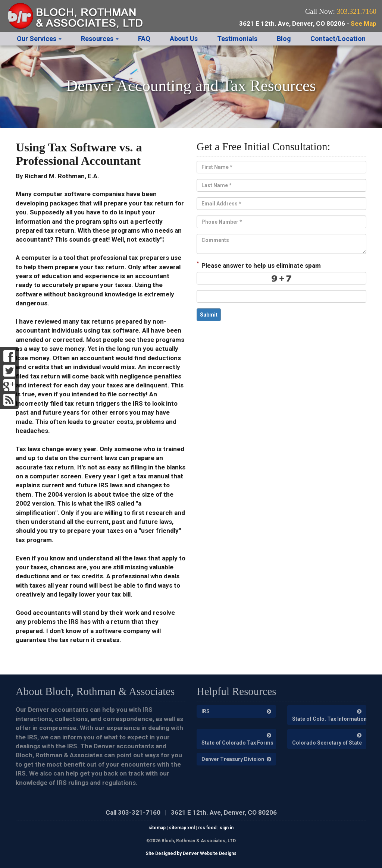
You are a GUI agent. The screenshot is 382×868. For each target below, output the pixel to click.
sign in (227, 828)
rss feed (207, 828)
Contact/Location (338, 39)
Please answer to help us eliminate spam (259, 265)
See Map (364, 23)
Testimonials (237, 39)
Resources (100, 39)
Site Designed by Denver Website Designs (191, 853)
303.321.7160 (357, 11)
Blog (284, 39)
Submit (209, 315)
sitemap (157, 828)
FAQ (144, 39)
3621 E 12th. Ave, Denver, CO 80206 (224, 812)
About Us (184, 39)
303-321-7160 (139, 812)
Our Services (39, 39)
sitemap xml (182, 828)
